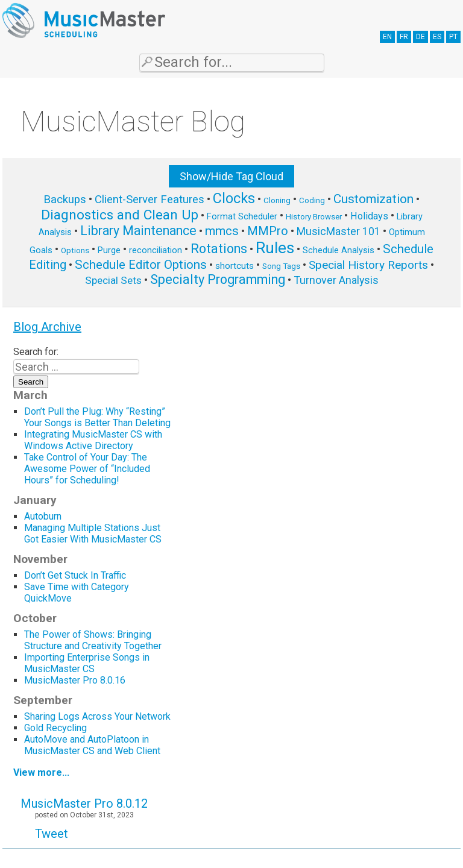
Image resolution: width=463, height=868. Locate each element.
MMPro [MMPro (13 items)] (268, 231)
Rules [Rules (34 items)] (275, 248)
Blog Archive (47, 327)
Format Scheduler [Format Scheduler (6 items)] (242, 216)
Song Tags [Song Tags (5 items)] (281, 266)
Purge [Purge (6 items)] (109, 250)
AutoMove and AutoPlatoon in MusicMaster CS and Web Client (92, 745)
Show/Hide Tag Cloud (231, 176)
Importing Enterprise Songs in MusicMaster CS (87, 663)
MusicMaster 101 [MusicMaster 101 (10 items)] (339, 231)
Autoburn (43, 516)
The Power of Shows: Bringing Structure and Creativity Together (93, 640)
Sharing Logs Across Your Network (97, 716)
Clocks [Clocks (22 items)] (234, 198)
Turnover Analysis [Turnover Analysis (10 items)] (336, 280)
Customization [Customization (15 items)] (373, 199)
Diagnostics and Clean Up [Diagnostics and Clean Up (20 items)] (120, 215)
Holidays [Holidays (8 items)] (369, 216)
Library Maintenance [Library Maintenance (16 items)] (138, 231)
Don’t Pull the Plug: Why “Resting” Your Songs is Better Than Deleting (97, 417)
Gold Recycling (55, 728)
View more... (41, 772)
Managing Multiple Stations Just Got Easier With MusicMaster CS (94, 533)
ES (437, 37)
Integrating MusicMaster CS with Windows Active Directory (93, 440)
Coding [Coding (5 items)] (312, 200)
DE (420, 37)
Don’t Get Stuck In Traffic (75, 575)
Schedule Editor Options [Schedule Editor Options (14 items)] (141, 265)
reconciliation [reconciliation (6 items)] (156, 250)
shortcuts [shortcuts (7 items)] (235, 266)
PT (453, 37)
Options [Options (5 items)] (75, 250)
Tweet (52, 834)
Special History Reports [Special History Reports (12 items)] (368, 265)
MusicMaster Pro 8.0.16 (75, 680)
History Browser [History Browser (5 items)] (314, 217)
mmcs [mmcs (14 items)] (222, 231)
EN (387, 37)
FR (404, 37)
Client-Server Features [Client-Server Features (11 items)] (150, 200)
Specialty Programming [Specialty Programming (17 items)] (218, 279)
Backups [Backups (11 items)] (65, 200)
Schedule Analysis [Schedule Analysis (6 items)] (339, 250)
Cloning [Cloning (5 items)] (277, 200)
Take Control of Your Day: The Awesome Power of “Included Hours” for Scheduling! (87, 469)
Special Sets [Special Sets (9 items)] (113, 280)
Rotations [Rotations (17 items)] (219, 249)
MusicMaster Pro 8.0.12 (84, 804)
